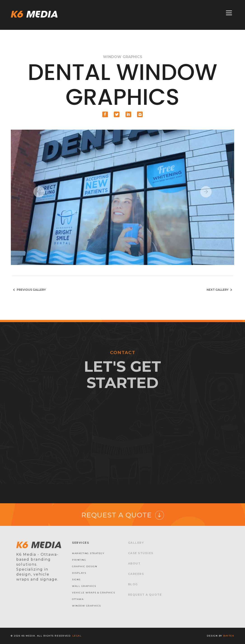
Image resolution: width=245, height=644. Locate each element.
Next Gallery (220, 290)
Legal (77, 636)
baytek (229, 636)
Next (206, 192)
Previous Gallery (29, 290)
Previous (39, 192)
